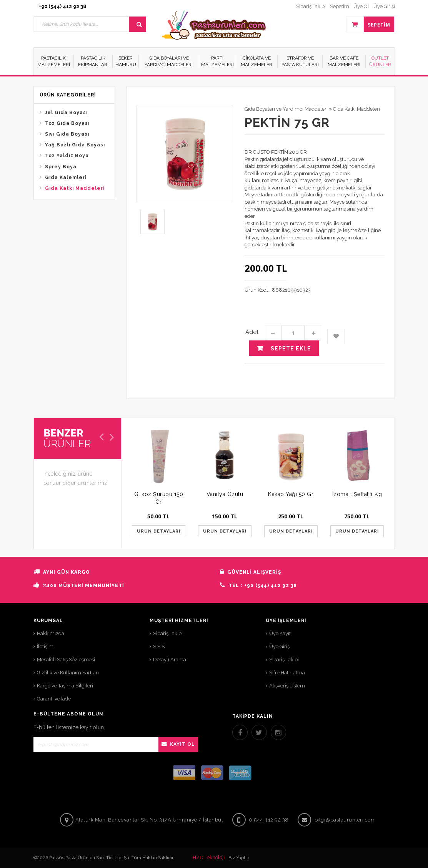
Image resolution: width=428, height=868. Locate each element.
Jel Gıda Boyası (66, 113)
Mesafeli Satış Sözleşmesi (66, 660)
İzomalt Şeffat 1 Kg (357, 494)
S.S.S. (159, 646)
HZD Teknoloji (209, 857)
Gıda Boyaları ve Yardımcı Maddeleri (286, 109)
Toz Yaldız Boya (67, 156)
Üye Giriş (279, 646)
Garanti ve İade (54, 699)
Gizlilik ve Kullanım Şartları (68, 673)
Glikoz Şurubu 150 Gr (159, 498)
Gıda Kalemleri (66, 178)
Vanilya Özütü (225, 494)
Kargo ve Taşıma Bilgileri (65, 686)
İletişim (45, 646)
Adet (252, 332)
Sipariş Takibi (168, 633)
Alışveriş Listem (287, 686)
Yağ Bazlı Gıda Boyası (75, 145)
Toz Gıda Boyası (67, 123)
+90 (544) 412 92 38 (62, 6)
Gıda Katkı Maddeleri (75, 188)
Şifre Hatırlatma (287, 673)
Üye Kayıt (280, 633)
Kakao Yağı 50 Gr (291, 494)
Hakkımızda (51, 633)
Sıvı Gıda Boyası (67, 134)
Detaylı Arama (170, 660)
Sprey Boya (61, 167)
